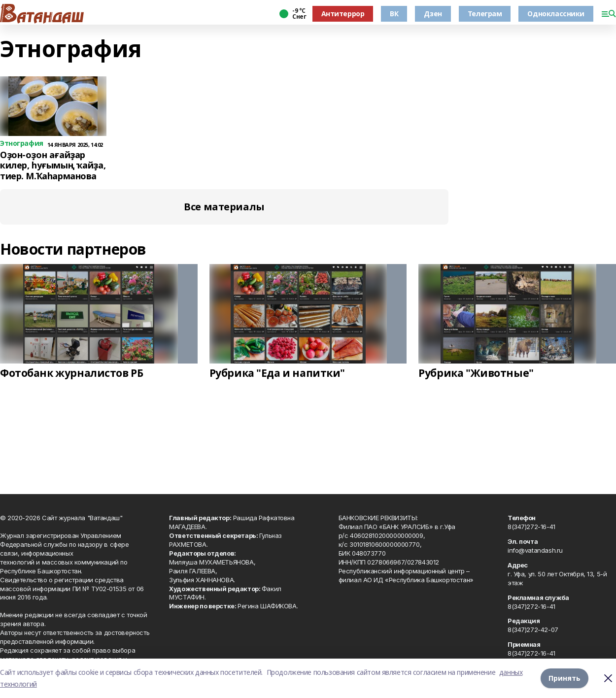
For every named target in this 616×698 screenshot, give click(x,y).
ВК (394, 14)
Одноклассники (556, 14)
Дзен (433, 14)
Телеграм (485, 14)
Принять (565, 678)
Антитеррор (343, 14)
